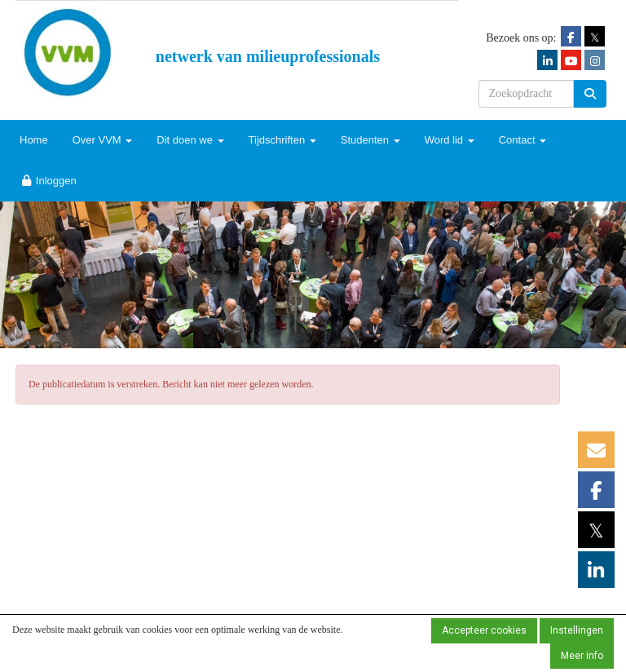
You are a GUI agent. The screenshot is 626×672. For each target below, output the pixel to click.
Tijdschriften (282, 140)
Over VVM (103, 140)
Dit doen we (190, 140)
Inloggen (48, 181)
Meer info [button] (582, 656)
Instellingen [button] (577, 630)
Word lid (450, 140)
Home (34, 140)
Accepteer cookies (484, 630)
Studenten (370, 140)
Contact (522, 140)
